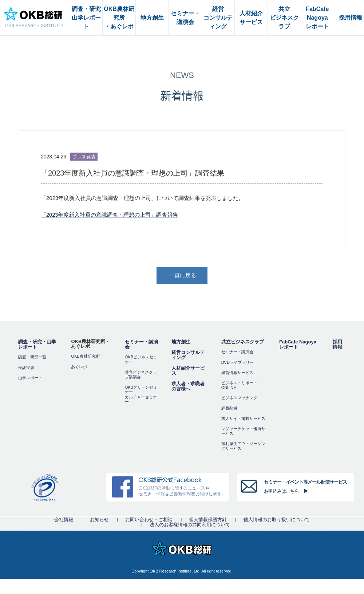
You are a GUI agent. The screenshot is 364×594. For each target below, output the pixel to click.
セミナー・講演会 (141, 345)
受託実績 (26, 368)
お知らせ (99, 520)
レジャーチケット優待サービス (243, 432)
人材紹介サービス (188, 372)
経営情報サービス (237, 373)
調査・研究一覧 (32, 358)
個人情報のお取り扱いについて (277, 520)
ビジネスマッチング (239, 398)
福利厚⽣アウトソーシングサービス (243, 447)
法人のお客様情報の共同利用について (190, 525)
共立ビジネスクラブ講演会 (141, 375)
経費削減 (229, 409)
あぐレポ (79, 367)
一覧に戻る (183, 276)
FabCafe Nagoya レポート (298, 345)
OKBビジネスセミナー (141, 360)
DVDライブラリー (238, 363)
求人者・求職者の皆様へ (188, 387)
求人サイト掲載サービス (243, 419)
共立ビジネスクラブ (243, 343)
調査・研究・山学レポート (37, 345)
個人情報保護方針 (208, 520)
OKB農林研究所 (85, 357)
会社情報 (64, 520)
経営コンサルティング (188, 356)
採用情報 (337, 345)
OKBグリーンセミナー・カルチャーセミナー (141, 395)
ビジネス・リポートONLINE (239, 386)
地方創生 (181, 343)
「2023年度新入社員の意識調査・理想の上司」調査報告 (110, 215)
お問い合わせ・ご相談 (149, 520)
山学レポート (30, 378)
